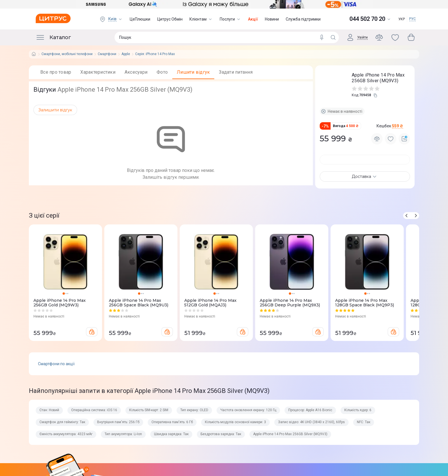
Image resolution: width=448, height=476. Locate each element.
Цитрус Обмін (170, 19)
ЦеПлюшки (140, 19)
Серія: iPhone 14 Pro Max (155, 54)
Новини (272, 19)
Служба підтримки (303, 19)
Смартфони (107, 54)
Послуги (230, 19)
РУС (412, 19)
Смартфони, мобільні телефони (67, 54)
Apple (126, 54)
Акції (253, 19)
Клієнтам (201, 19)
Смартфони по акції (56, 385)
